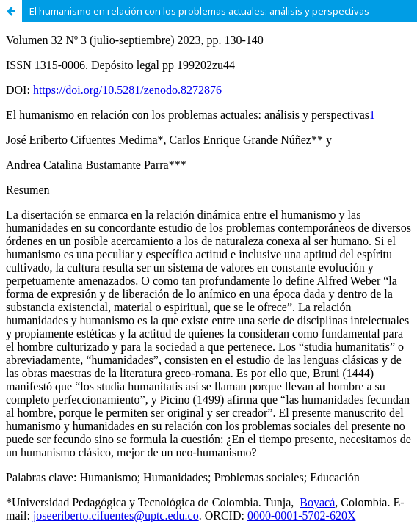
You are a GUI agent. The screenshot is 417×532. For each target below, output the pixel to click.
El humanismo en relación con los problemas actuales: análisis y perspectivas (199, 11)
